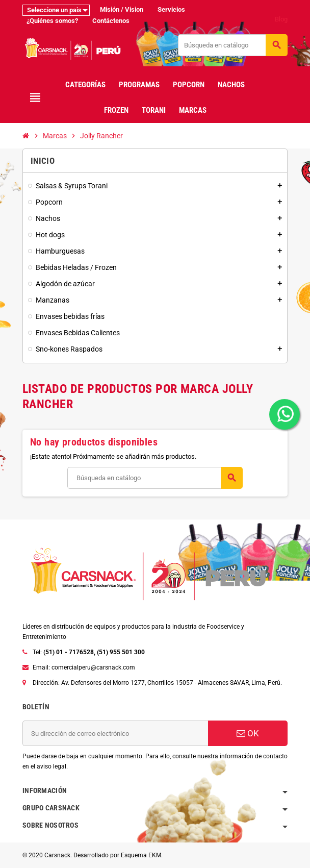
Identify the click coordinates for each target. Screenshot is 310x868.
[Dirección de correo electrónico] (115, 733)
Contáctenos (111, 21)
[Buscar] (232, 45)
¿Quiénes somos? (52, 21)
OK (248, 733)
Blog (281, 19)
